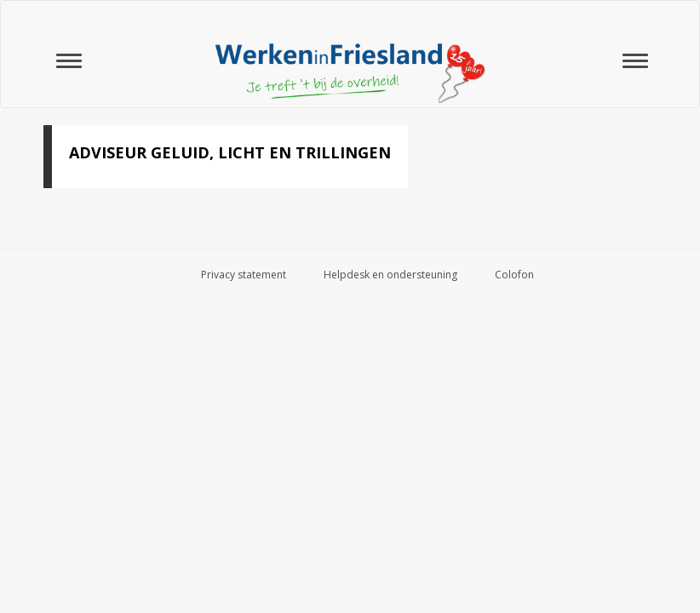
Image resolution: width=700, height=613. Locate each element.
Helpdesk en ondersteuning (390, 275)
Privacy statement (244, 275)
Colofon (514, 275)
